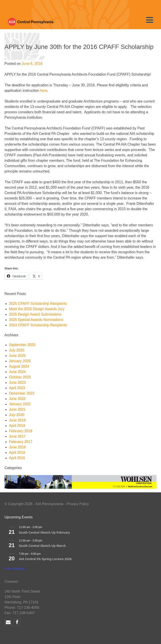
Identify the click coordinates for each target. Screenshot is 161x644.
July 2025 (17, 350)
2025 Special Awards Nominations (36, 320)
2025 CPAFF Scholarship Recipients (38, 304)
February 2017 (21, 442)
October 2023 (20, 377)
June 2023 (17, 383)
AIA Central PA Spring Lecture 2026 (45, 559)
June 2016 (17, 447)
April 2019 (17, 426)
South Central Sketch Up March (42, 546)
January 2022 (20, 404)
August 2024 (19, 366)
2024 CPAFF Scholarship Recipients (38, 325)
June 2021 (17, 409)
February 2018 (21, 431)
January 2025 (20, 361)
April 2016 (17, 453)
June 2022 (17, 399)
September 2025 (22, 345)
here (44, 91)
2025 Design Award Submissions (35, 314)
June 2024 (17, 372)
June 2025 (17, 356)
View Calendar (15, 569)
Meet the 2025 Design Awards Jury (37, 309)
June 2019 (17, 420)
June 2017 (17, 436)
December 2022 (22, 393)
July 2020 (17, 415)
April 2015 (17, 458)
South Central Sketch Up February (44, 533)
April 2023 (17, 388)
